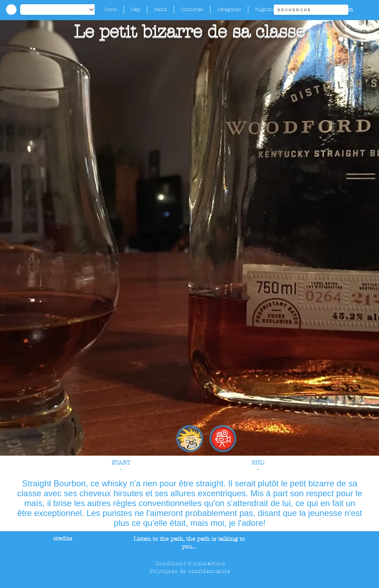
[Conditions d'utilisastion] (191, 564)
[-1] (60, 10)
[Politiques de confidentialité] (191, 571)
